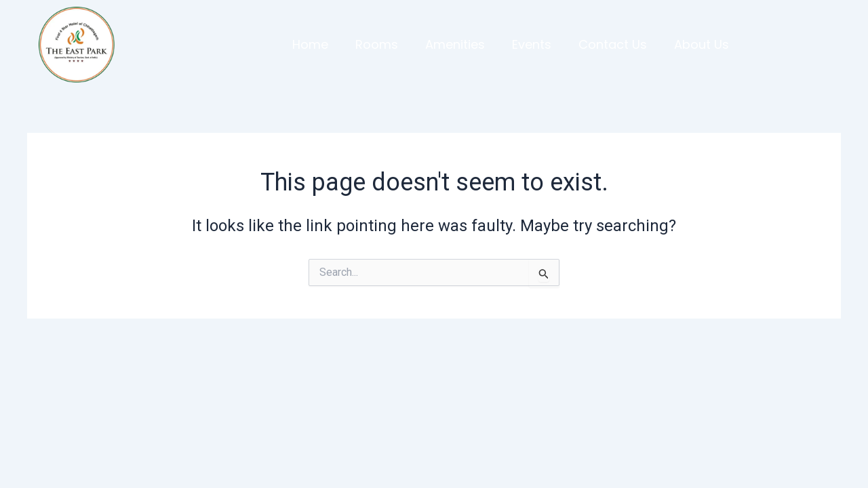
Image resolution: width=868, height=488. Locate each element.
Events (532, 44)
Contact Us (613, 44)
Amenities (455, 44)
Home (310, 44)
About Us (702, 44)
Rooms (377, 44)
